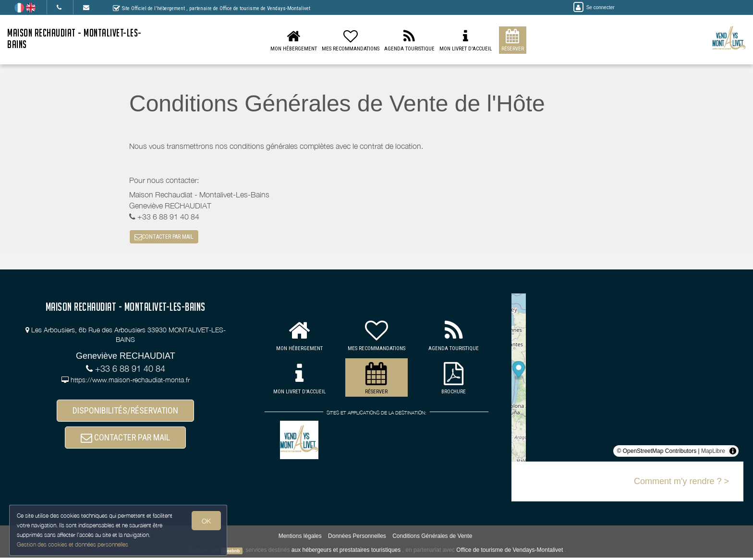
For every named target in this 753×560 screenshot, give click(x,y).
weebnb (232, 553)
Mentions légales (300, 539)
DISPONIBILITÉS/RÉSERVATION (125, 415)
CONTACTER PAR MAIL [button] (164, 238)
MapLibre (713, 454)
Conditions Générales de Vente (432, 539)
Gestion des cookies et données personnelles (73, 544)
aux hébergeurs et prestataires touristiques (346, 553)
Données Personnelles (357, 539)
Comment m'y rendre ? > (681, 484)
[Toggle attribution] (733, 454)
